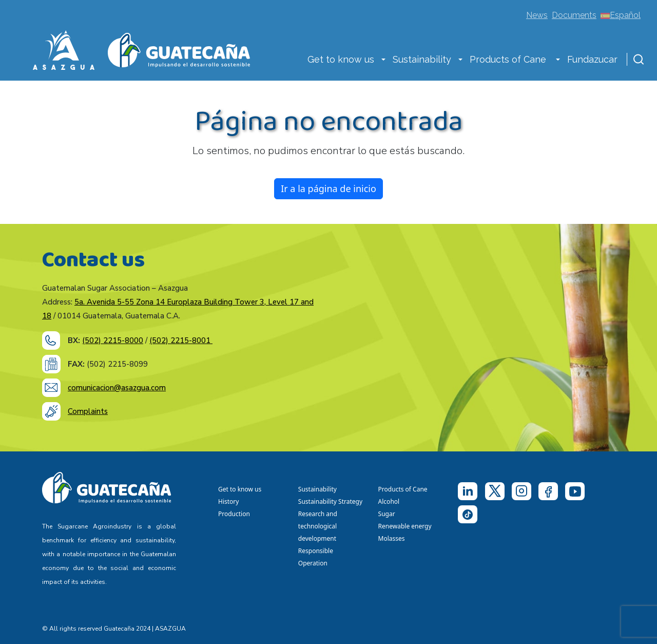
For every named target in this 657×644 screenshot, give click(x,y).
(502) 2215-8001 (181, 340)
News (537, 15)
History (228, 501)
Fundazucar (592, 59)
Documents (574, 15)
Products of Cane (509, 59)
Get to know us (341, 59)
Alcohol (389, 501)
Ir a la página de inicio (328, 188)
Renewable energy (406, 526)
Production (234, 514)
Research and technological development (319, 526)
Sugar (387, 514)
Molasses (392, 538)
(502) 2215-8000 (113, 340)
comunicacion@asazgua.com (117, 388)
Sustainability (422, 59)
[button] (383, 61)
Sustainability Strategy (330, 501)
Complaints (88, 411)
